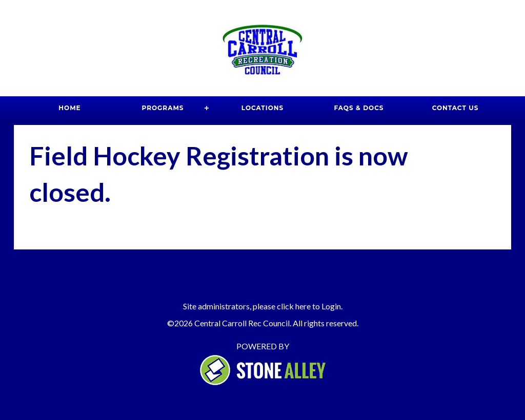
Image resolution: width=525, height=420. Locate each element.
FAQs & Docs (359, 108)
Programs (163, 108)
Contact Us (456, 108)
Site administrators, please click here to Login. (263, 306)
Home (69, 108)
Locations (262, 108)
